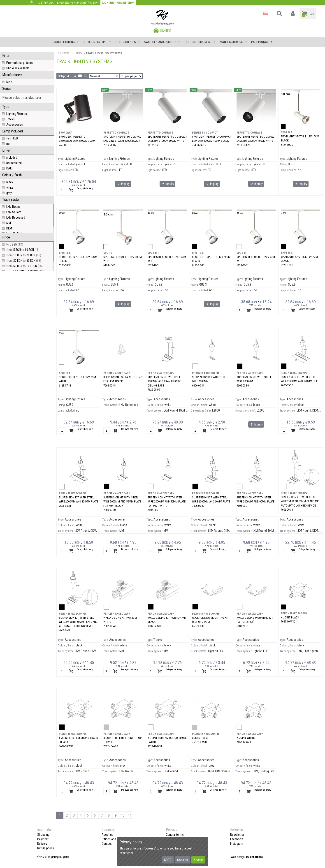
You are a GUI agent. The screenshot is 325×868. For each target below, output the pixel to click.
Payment (43, 839)
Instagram (237, 844)
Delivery (42, 844)
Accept (198, 860)
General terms (175, 835)
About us (107, 835)
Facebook (237, 839)
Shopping (43, 835)
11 (130, 815)
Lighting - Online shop (118, 3)
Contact (107, 844)
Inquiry (123, 184)
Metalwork (46, 3)
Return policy (46, 848)
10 (123, 815)
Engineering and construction (78, 3)
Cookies (182, 860)
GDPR (168, 860)
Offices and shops (113, 839)
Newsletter (237, 835)
